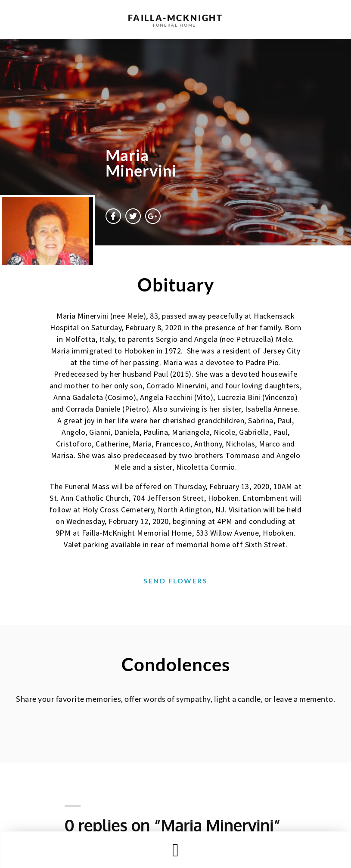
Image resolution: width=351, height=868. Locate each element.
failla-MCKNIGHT (175, 18)
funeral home (175, 25)
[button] (175, 850)
